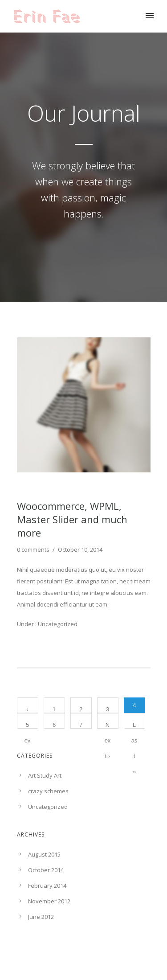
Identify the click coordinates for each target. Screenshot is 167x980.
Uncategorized (57, 624)
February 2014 (47, 886)
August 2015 (44, 854)
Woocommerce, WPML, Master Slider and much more (72, 519)
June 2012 (41, 917)
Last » (134, 725)
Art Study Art (45, 775)
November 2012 (49, 901)
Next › (108, 725)
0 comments (33, 549)
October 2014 (46, 870)
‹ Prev (28, 709)
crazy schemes (48, 791)
